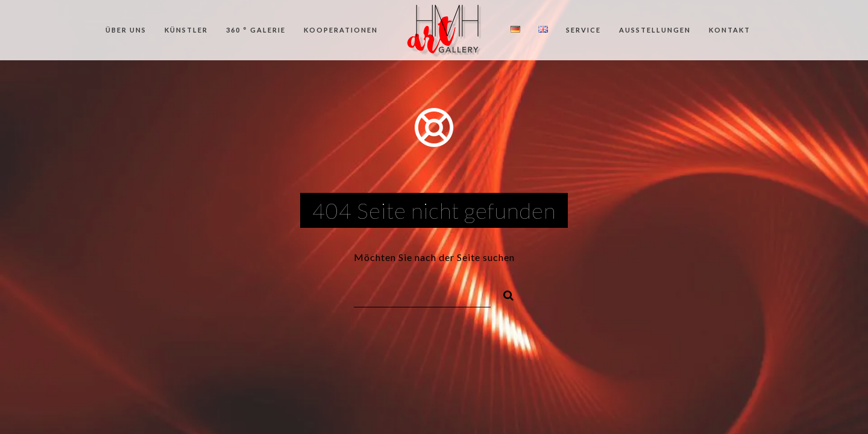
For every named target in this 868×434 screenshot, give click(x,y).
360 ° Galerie (256, 30)
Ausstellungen (655, 30)
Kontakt (730, 30)
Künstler (186, 30)
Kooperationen (341, 30)
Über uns (126, 30)
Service (583, 30)
